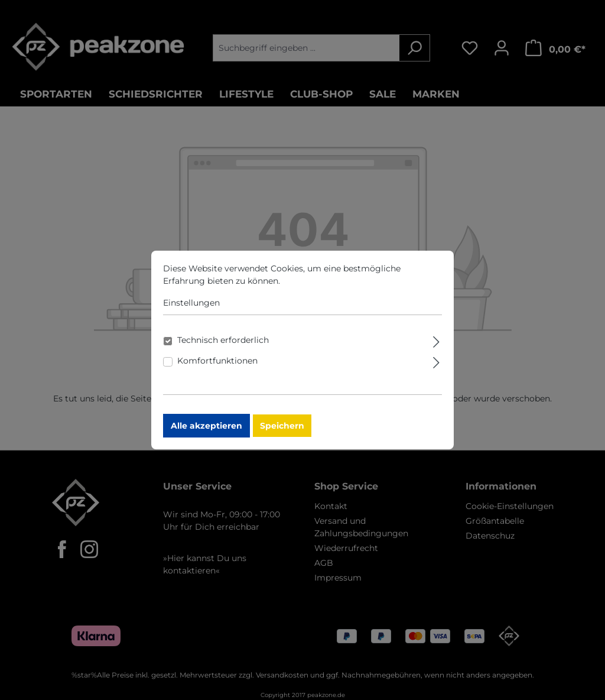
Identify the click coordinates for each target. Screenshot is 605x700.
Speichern (282, 431)
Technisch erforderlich (223, 345)
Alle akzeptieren (206, 431)
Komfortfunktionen (217, 366)
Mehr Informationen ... (328, 286)
